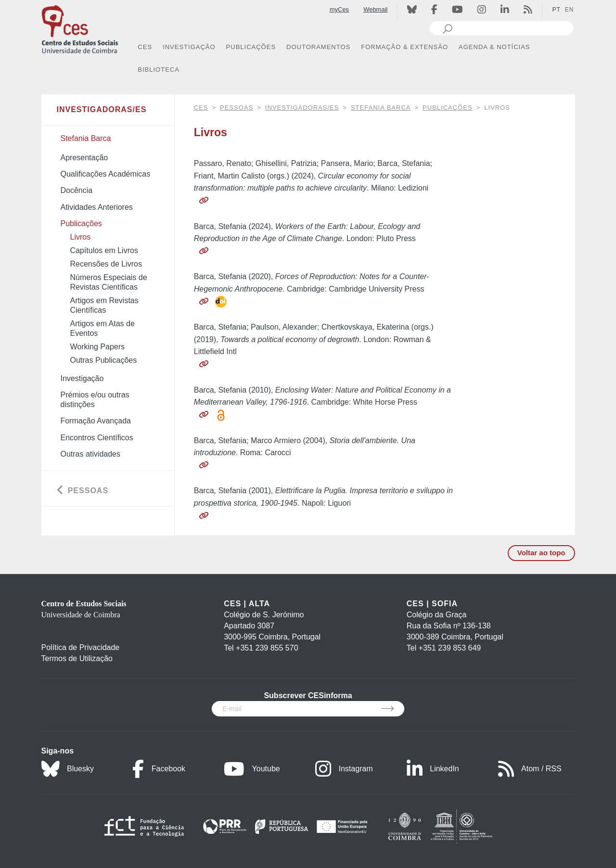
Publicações (447, 108)
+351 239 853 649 (450, 648)
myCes (339, 9)
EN (570, 10)
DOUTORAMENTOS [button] (318, 47)
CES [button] (145, 47)
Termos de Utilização (77, 658)
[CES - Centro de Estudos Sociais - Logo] (80, 28)
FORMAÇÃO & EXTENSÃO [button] (404, 47)
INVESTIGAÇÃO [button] (189, 47)
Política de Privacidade (81, 647)
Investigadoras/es (302, 108)
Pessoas (237, 108)
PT (556, 10)
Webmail (375, 9)
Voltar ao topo (541, 553)
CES (201, 108)
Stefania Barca (381, 108)
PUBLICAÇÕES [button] (251, 47)
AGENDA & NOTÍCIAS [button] (494, 47)
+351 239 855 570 (267, 648)
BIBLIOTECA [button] (159, 70)
